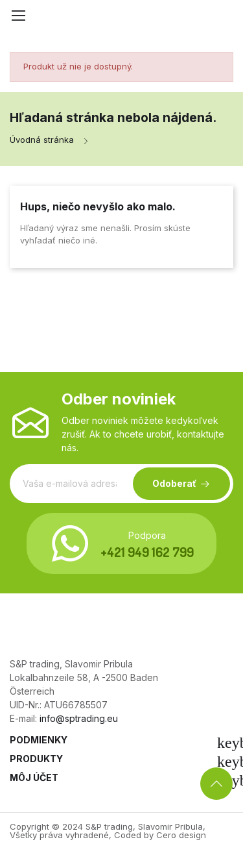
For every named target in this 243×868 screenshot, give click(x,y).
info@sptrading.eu (79, 718)
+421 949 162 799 (147, 552)
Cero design (181, 835)
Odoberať (174, 483)
